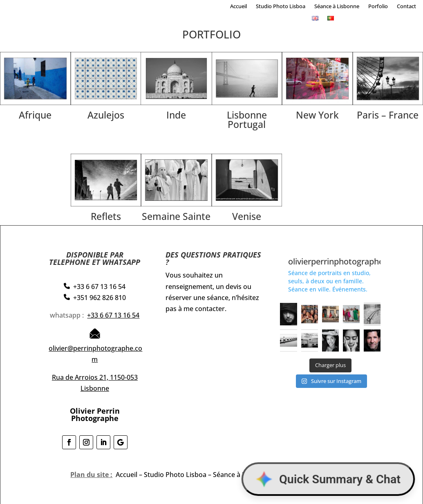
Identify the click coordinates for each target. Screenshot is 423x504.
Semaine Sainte (176, 216)
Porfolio (378, 7)
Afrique (35, 115)
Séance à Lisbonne (337, 7)
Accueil (238, 7)
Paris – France (388, 115)
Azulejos (106, 115)
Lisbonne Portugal (247, 120)
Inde (176, 115)
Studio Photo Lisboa (281, 7)
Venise (247, 216)
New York (317, 115)
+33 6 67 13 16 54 (113, 315)
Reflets (106, 216)
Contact (406, 7)
